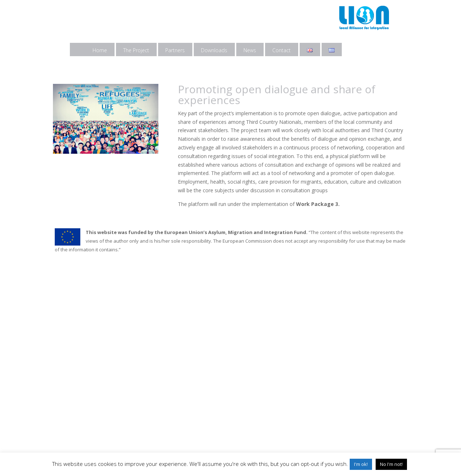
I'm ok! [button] (361, 464)
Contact (281, 50)
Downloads (214, 50)
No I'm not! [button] (391, 464)
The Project (136, 50)
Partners (175, 50)
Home (100, 50)
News (250, 50)
